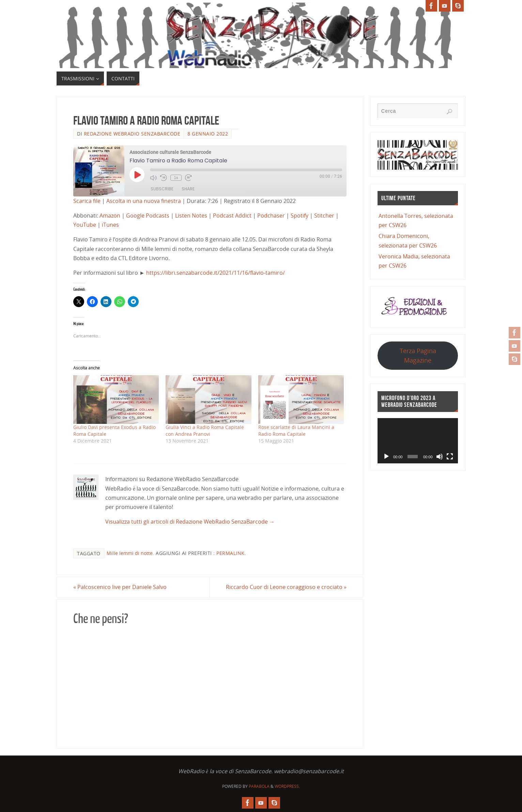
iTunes (110, 225)
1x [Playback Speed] (176, 178)
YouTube (85, 225)
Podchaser (271, 216)
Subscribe (162, 189)
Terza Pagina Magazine (418, 355)
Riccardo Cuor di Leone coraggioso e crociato (286, 587)
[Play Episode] (137, 175)
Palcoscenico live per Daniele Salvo (120, 587)
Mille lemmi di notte (130, 553)
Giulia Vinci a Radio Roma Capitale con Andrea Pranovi (205, 431)
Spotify (300, 216)
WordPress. (287, 786)
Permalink (231, 553)
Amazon (110, 216)
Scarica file (87, 201)
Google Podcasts (148, 216)
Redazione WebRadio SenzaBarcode (132, 134)
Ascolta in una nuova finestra (144, 201)
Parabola (259, 786)
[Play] (386, 457)
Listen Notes (191, 216)
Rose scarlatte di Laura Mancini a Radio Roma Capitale (296, 431)
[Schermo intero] (450, 457)
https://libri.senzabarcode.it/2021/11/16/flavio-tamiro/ (216, 273)
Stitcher (324, 216)
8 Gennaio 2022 (208, 134)
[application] (418, 441)
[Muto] (440, 457)
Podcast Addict (232, 216)
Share (188, 189)
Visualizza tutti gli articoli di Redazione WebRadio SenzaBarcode (190, 522)
